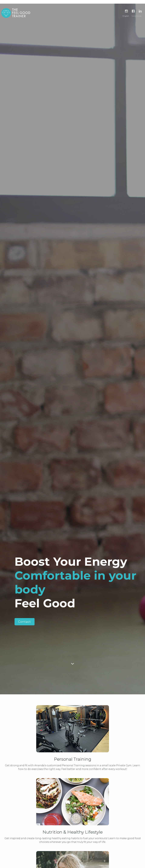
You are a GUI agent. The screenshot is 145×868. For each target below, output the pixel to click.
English (126, 16)
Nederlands (136, 16)
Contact (25, 622)
